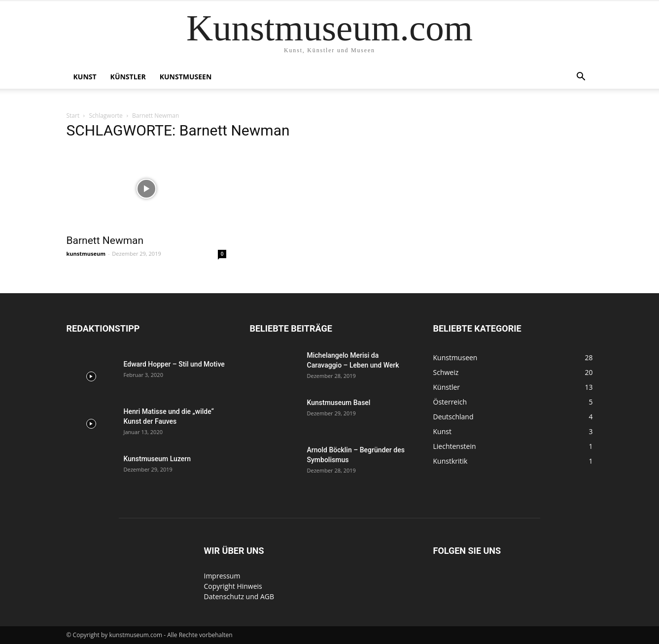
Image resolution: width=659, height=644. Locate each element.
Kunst (85, 77)
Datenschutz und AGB (239, 596)
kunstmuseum (86, 254)
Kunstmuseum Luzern (157, 459)
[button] (581, 78)
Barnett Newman (105, 240)
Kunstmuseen (186, 77)
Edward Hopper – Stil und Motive (174, 364)
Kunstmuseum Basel (339, 403)
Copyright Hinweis (233, 586)
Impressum (222, 576)
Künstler (128, 77)
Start (73, 116)
